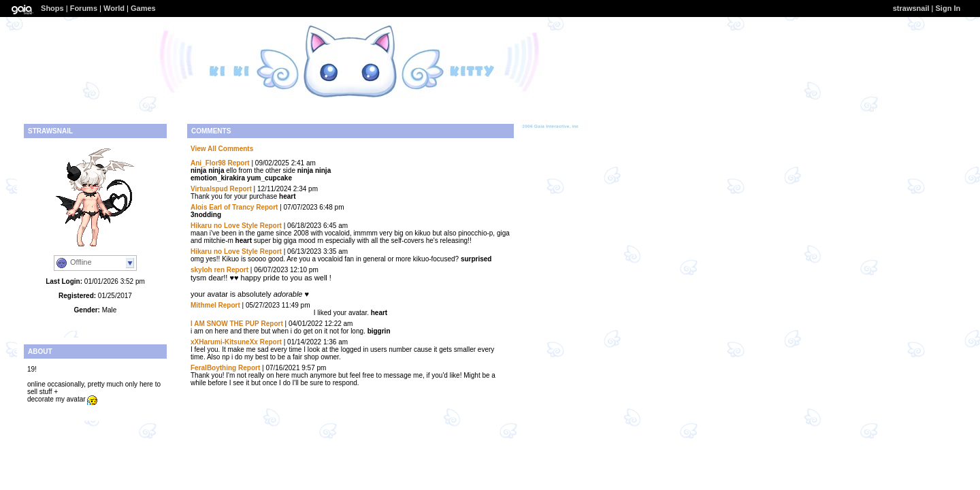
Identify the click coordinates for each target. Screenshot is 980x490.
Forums (84, 8)
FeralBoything (213, 368)
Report (238, 163)
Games (143, 8)
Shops (52, 8)
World (114, 8)
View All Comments (222, 149)
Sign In (948, 8)
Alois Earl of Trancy (222, 207)
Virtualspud (209, 189)
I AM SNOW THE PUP (225, 324)
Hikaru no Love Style (224, 226)
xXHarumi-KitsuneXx (224, 342)
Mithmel (203, 305)
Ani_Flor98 (208, 163)
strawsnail (911, 8)
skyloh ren (208, 270)
